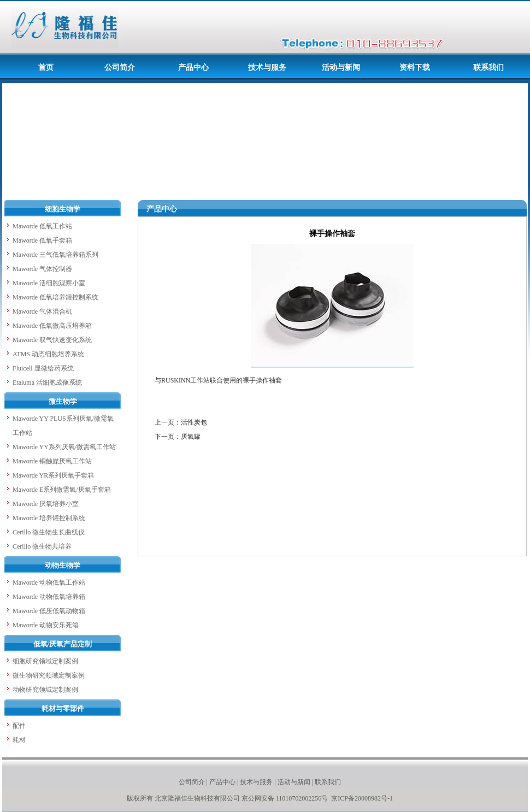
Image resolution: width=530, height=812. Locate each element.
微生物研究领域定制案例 (49, 675)
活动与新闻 (294, 782)
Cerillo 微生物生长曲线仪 (49, 532)
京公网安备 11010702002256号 (286, 798)
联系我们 (328, 782)
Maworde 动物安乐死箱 (46, 625)
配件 (19, 726)
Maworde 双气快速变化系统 (52, 340)
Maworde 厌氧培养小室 (46, 504)
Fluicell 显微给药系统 (43, 368)
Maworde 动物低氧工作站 (49, 582)
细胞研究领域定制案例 (45, 661)
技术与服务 (256, 782)
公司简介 (192, 782)
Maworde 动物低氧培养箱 (49, 597)
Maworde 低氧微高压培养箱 (52, 326)
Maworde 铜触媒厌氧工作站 (52, 461)
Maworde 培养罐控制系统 (49, 518)
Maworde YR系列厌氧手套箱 (53, 475)
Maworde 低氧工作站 (42, 226)
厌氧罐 (191, 437)
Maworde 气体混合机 (42, 311)
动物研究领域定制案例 (45, 690)
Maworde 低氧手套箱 (42, 240)
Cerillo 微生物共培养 (42, 546)
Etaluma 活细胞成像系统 (47, 383)
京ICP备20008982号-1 (362, 798)
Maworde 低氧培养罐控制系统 (55, 297)
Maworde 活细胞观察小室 (49, 283)
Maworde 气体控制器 (42, 269)
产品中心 (222, 782)
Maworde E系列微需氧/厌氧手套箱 (62, 490)
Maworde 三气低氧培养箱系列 (55, 255)
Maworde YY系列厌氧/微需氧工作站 (64, 447)
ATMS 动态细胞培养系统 (48, 354)
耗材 (19, 740)
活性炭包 (194, 422)
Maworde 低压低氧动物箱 (49, 611)
